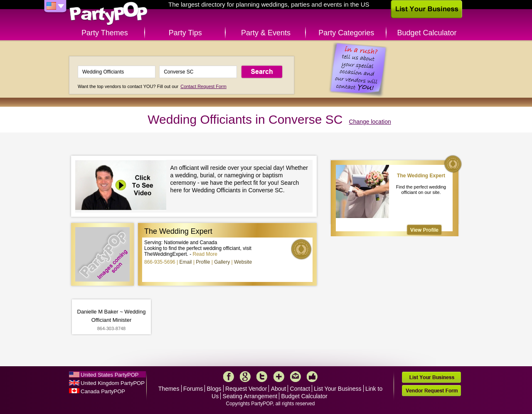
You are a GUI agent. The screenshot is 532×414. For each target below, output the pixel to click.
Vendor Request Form (431, 391)
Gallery (222, 262)
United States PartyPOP (110, 375)
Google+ (245, 377)
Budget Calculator (427, 33)
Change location (370, 122)
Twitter (262, 377)
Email (186, 262)
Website (243, 262)
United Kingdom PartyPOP (113, 383)
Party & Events (266, 33)
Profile (203, 262)
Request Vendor (246, 389)
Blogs (214, 389)
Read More (205, 254)
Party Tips (185, 33)
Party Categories (346, 33)
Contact (300, 389)
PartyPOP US (108, 14)
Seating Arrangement (250, 396)
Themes (169, 389)
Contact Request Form (203, 86)
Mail (296, 377)
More (279, 377)
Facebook (229, 377)
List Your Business (337, 389)
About (279, 389)
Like (312, 377)
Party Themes (105, 33)
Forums (193, 389)
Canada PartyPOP (103, 391)
